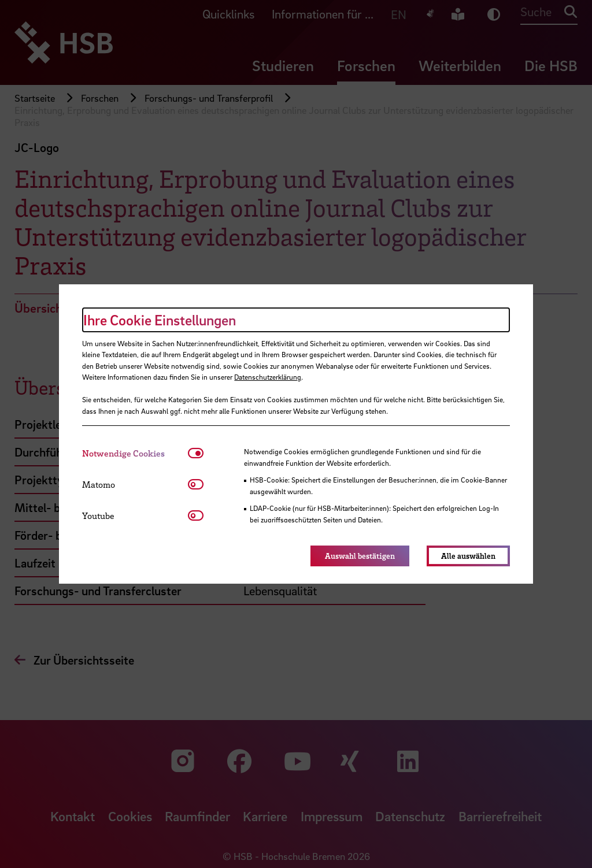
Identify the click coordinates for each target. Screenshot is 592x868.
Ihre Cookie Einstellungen (160, 320)
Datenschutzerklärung (268, 377)
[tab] (135, 453)
